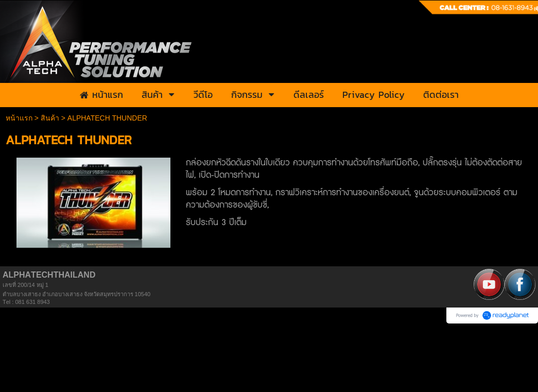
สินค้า (50, 118)
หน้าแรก (19, 118)
